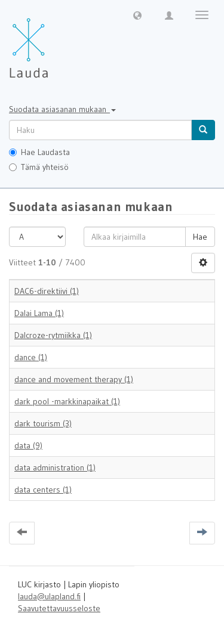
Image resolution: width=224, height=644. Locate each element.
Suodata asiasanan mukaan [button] (62, 109)
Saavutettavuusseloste (59, 608)
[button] (137, 15)
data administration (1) (55, 467)
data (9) (28, 445)
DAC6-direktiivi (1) (47, 291)
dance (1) (31, 357)
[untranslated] (100, 130)
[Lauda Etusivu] (54, 42)
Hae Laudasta (39, 152)
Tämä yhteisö (39, 167)
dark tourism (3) (43, 423)
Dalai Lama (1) (39, 313)
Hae (200, 237)
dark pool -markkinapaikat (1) (67, 401)
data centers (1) (43, 490)
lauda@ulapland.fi (49, 596)
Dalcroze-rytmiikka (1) (53, 335)
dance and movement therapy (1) (74, 379)
